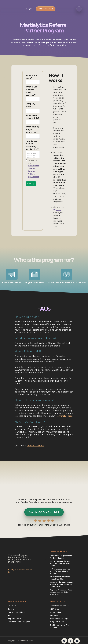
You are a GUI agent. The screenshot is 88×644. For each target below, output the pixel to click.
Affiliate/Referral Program (19, 622)
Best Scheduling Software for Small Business (61, 557)
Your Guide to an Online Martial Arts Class (60, 578)
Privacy (11, 615)
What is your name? (32, 77)
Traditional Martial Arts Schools (60, 626)
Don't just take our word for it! (20, 571)
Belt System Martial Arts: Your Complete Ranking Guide (60, 563)
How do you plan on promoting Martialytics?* (32, 145)
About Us (12, 606)
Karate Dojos (55, 612)
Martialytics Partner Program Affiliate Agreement (33, 171)
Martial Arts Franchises (60, 606)
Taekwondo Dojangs (59, 619)
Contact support (35, 446)
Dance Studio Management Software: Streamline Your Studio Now (61, 584)
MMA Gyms (54, 609)
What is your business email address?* (32, 91)
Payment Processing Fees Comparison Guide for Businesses (61, 592)
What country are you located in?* (32, 130)
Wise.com (58, 210)
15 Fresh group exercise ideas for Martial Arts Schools (60, 571)
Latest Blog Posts (58, 551)
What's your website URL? (32, 117)
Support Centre (15, 619)
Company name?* (30, 105)
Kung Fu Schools (57, 622)
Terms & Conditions (17, 612)
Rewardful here (64, 416)
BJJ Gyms (54, 615)
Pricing (11, 609)
